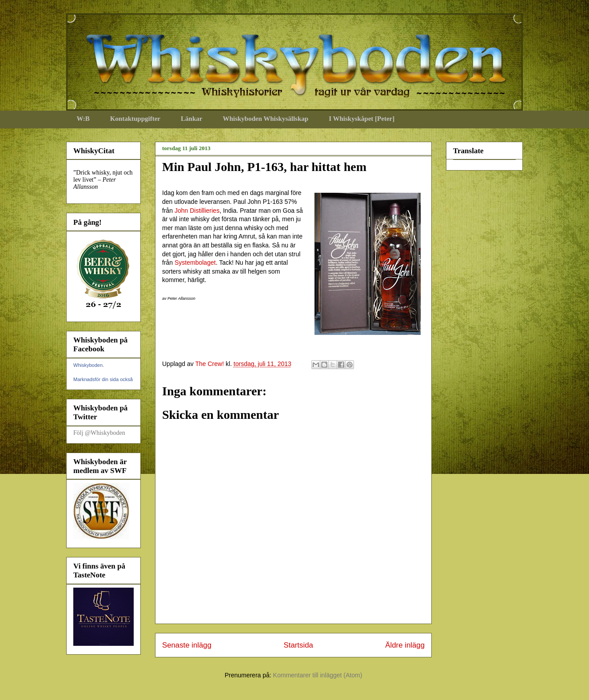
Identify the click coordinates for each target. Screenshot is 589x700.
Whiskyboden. (89, 365)
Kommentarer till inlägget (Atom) (318, 675)
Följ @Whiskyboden (99, 433)
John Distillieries (197, 211)
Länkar (191, 119)
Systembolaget (195, 262)
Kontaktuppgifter (135, 119)
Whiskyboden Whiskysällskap (265, 119)
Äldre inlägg (405, 645)
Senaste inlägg (187, 645)
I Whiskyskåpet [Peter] (362, 119)
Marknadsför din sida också (103, 379)
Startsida (298, 645)
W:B (83, 119)
